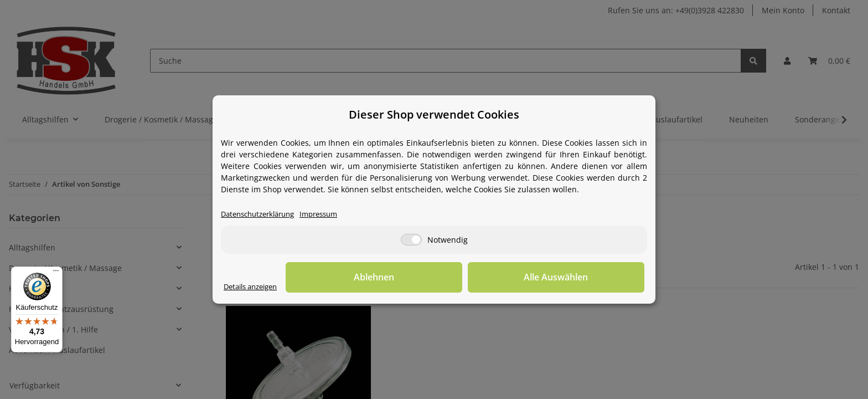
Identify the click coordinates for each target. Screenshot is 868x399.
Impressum (330, 215)
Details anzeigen (254, 287)
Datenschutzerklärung (262, 215)
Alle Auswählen (589, 278)
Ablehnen (473, 278)
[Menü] (56, 273)
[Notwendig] (411, 240)
